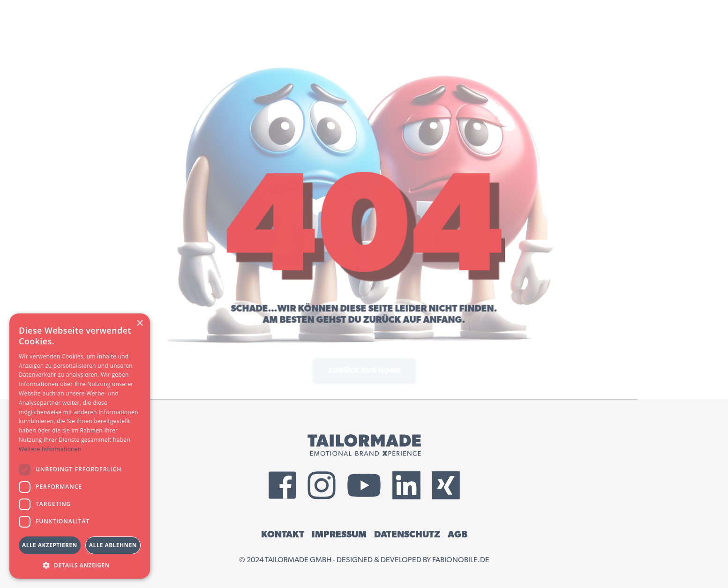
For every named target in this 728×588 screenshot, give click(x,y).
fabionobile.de (461, 560)
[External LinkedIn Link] (406, 485)
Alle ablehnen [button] (113, 545)
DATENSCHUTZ (407, 535)
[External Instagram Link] (322, 485)
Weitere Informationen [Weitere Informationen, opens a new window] (50, 449)
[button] (80, 565)
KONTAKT (283, 535)
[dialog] (80, 446)
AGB (458, 535)
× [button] (139, 324)
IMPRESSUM (339, 535)
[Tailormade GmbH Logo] (364, 445)
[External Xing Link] (446, 485)
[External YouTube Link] (364, 485)
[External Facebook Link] (282, 485)
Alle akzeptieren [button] (50, 545)
